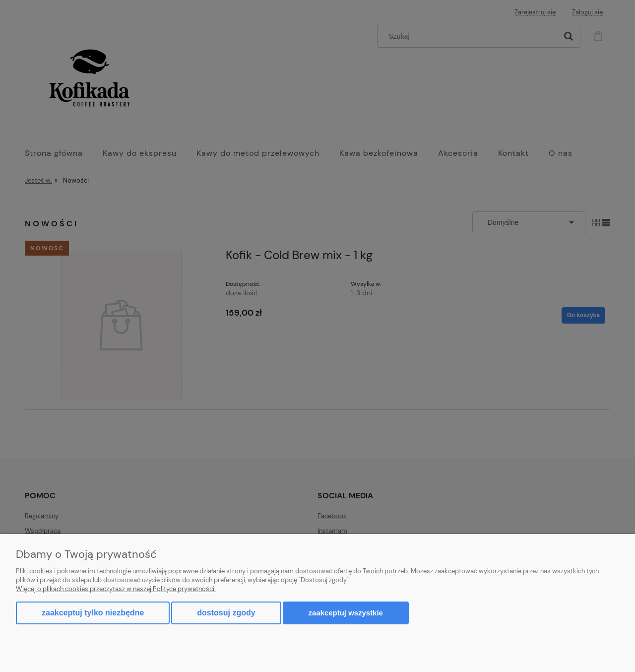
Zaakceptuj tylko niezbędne (93, 613)
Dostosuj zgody (226, 613)
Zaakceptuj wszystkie (346, 613)
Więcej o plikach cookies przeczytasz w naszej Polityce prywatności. (116, 589)
